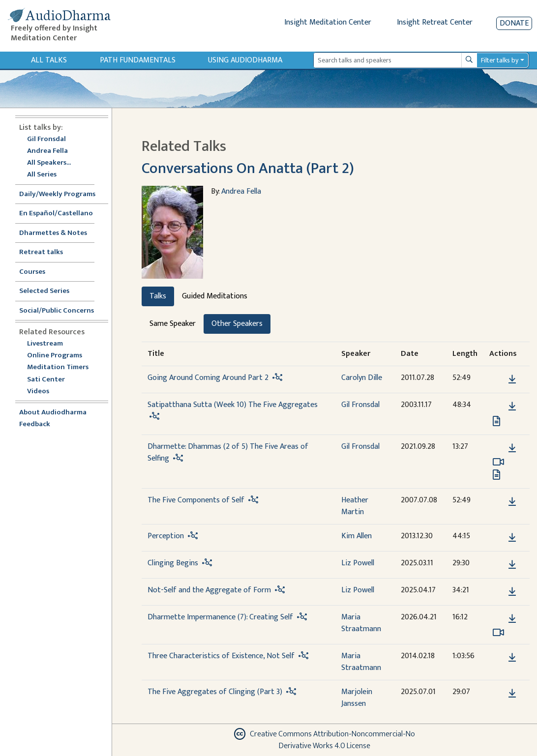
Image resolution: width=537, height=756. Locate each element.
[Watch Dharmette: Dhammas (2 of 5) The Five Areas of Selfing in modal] (498, 462)
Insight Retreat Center (435, 22)
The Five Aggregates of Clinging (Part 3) (215, 692)
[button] (497, 379)
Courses (32, 272)
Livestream (45, 344)
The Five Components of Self (196, 500)
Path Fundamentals (138, 60)
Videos (43, 392)
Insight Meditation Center (328, 22)
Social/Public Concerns (57, 311)
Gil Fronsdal (46, 139)
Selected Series (50, 291)
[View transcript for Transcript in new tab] (496, 421)
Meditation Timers (58, 367)
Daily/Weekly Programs (62, 194)
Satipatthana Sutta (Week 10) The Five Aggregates (233, 405)
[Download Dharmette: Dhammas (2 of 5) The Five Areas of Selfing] (512, 448)
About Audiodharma (53, 413)
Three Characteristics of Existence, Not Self (221, 656)
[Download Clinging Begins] (512, 565)
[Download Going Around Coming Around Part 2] (512, 379)
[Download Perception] (512, 538)
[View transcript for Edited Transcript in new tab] (496, 475)
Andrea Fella (47, 151)
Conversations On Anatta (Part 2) (248, 169)
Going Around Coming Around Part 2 (208, 378)
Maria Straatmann (361, 623)
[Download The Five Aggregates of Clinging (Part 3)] (512, 694)
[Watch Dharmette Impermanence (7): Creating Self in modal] (498, 633)
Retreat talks (41, 252)
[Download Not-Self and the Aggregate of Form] (512, 592)
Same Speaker (173, 324)
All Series (42, 175)
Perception (166, 536)
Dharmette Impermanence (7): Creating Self (220, 617)
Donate (514, 23)
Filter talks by (500, 60)
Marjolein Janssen (357, 698)
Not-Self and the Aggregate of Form (209, 590)
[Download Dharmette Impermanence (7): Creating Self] (512, 619)
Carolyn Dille (362, 378)
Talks (158, 296)
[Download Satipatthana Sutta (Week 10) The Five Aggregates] (512, 407)
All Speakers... (49, 163)
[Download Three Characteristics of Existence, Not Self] (512, 658)
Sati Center (46, 380)
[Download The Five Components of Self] (512, 502)
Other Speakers (237, 324)
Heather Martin (355, 506)
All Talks (49, 60)
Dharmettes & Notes (53, 233)
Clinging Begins (173, 563)
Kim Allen (357, 536)
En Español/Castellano (56, 214)
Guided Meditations (215, 296)
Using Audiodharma (245, 60)
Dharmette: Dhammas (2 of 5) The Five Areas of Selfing (228, 452)
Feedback (35, 424)
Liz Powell (358, 563)
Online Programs (55, 356)
